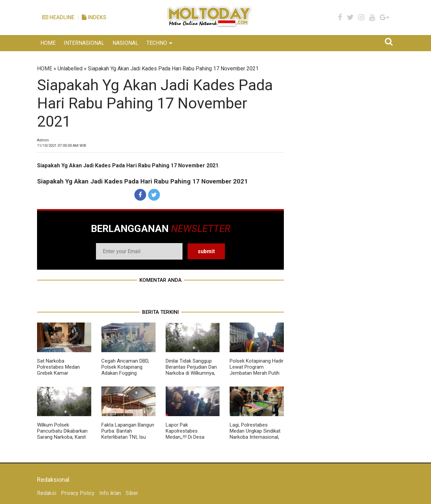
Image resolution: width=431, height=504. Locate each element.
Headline (58, 17)
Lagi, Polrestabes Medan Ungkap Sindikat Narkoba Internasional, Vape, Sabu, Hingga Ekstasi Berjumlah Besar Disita (256, 440)
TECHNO (157, 43)
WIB (62, 146)
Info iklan (110, 493)
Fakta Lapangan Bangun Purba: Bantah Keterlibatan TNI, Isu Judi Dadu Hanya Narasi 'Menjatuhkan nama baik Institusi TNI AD (128, 440)
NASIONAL (125, 43)
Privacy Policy (78, 493)
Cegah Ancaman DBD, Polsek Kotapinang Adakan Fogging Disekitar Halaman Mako (128, 370)
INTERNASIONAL (84, 43)
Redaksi (47, 493)
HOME (48, 43)
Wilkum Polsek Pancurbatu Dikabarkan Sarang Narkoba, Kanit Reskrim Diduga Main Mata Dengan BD (62, 437)
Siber (132, 493)
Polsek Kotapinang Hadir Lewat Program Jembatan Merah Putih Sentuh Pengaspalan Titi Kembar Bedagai (257, 373)
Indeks (94, 17)
